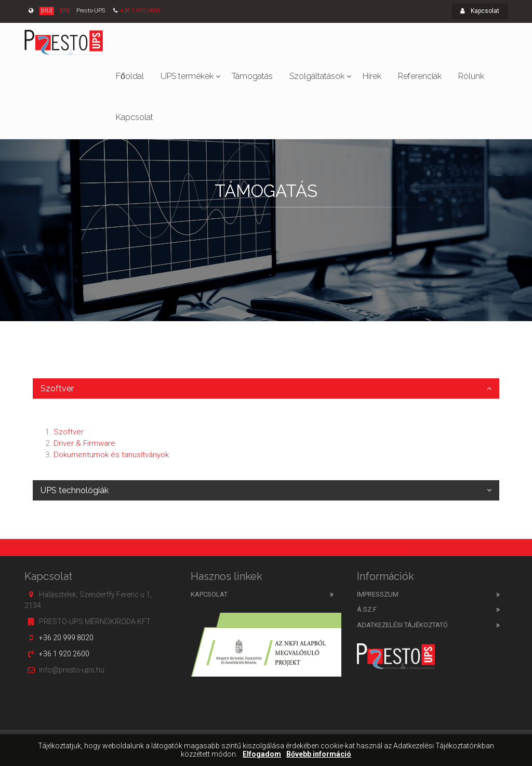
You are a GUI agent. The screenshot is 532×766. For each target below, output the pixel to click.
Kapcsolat (480, 11)
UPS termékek (187, 76)
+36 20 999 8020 (66, 638)
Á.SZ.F (367, 609)
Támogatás (252, 76)
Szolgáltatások (317, 76)
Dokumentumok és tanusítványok (111, 455)
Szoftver (57, 388)
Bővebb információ (319, 754)
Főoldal (130, 76)
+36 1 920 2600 (140, 11)
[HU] (47, 11)
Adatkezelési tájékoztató (402, 625)
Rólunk (471, 76)
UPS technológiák (75, 490)
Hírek (372, 76)
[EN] (65, 11)
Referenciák (420, 76)
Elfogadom (262, 754)
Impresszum (378, 594)
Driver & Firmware (84, 443)
